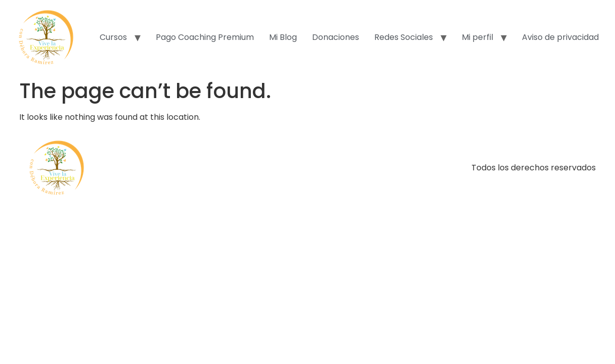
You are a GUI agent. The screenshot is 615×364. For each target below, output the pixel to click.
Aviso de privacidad (560, 37)
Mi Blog (283, 37)
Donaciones (336, 37)
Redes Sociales (404, 37)
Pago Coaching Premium (205, 37)
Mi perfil (477, 37)
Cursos (113, 37)
